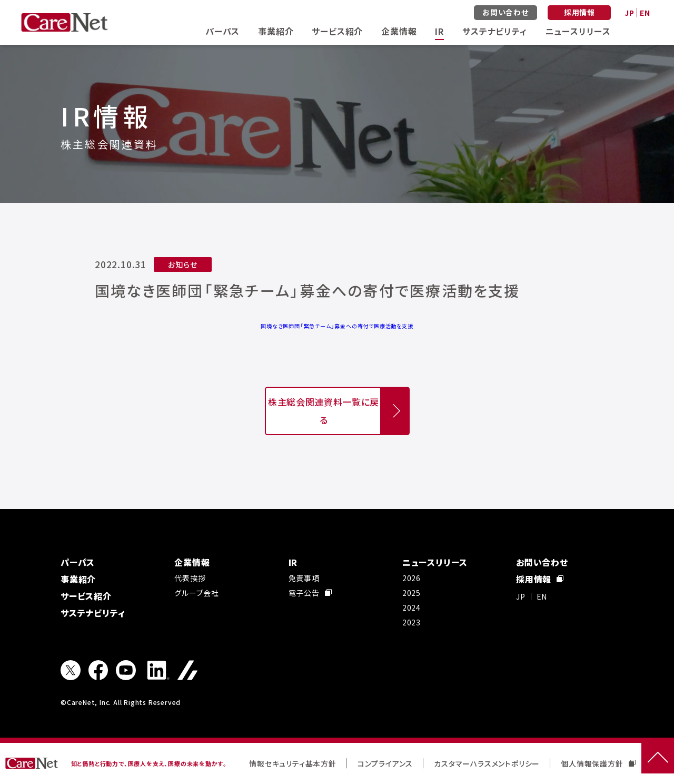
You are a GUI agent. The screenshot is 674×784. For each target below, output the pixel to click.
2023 (412, 622)
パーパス (222, 31)
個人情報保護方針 (598, 763)
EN (645, 13)
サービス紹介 (337, 31)
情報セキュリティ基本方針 (293, 763)
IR (439, 31)
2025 (412, 593)
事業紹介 (276, 31)
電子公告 (310, 593)
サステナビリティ (494, 31)
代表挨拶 (190, 578)
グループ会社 (197, 593)
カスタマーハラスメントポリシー (487, 763)
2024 (412, 607)
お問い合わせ (506, 12)
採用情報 (579, 12)
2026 (412, 578)
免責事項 (304, 578)
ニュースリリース (578, 31)
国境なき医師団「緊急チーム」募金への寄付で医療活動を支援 (337, 326)
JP (630, 13)
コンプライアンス (385, 763)
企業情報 (399, 31)
